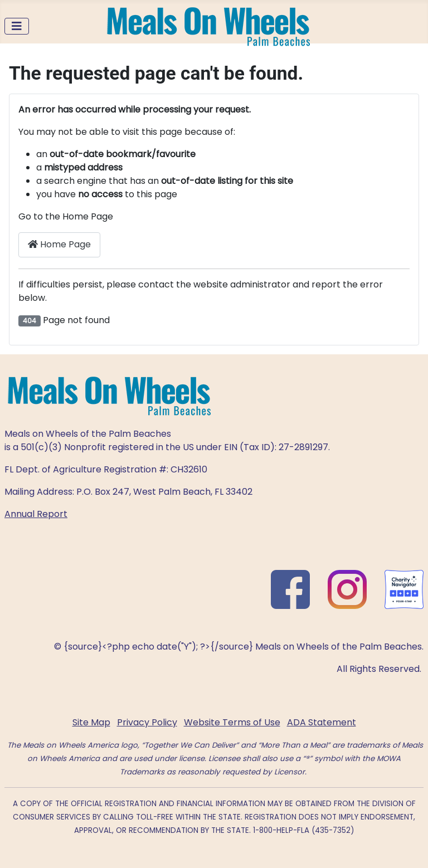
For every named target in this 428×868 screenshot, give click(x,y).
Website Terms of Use (232, 722)
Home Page (59, 244)
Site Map (91, 722)
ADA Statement (322, 722)
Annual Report (36, 514)
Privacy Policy (147, 722)
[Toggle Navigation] (17, 26)
